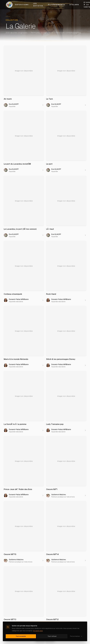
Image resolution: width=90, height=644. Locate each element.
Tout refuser (52, 636)
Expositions (22, 5)
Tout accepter (21, 636)
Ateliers (74, 5)
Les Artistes (38, 5)
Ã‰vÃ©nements (56, 5)
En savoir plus (38, 631)
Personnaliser (76, 636)
